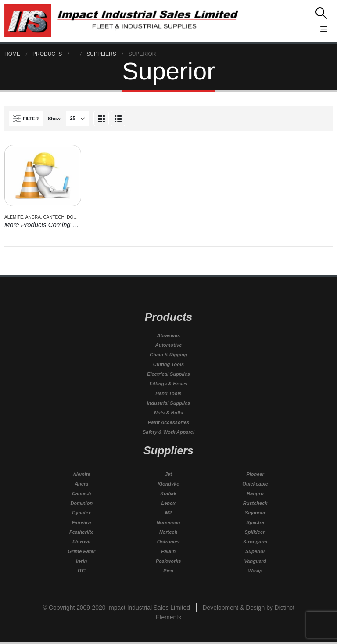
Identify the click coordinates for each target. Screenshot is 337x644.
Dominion (78, 217)
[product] (43, 176)
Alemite (14, 217)
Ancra (33, 217)
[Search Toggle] (288, 13)
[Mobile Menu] (288, 28)
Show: (55, 119)
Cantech (54, 217)
